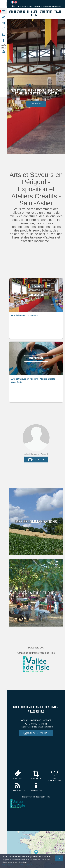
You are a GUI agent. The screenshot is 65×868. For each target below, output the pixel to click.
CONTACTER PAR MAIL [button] (36, 733)
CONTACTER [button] (36, 459)
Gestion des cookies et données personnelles (18, 865)
